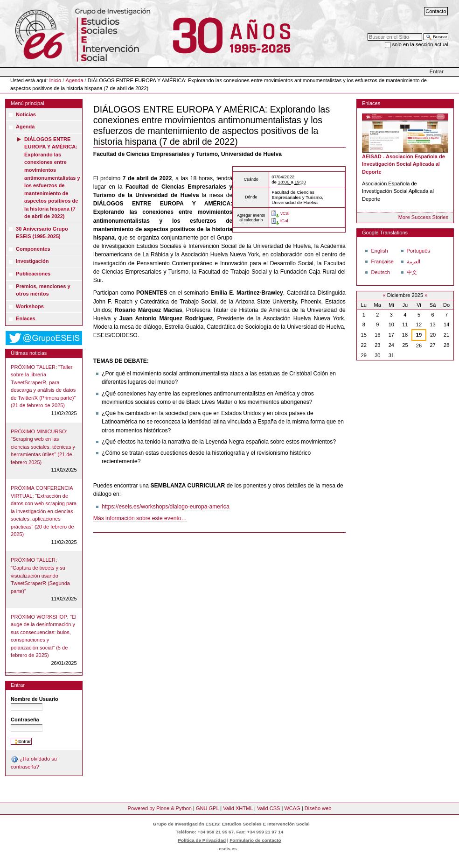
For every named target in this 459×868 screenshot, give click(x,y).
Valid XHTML (238, 808)
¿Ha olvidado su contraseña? (34, 762)
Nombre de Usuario (35, 699)
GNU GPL (207, 808)
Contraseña (25, 720)
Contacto (436, 11)
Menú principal (28, 103)
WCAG (292, 808)
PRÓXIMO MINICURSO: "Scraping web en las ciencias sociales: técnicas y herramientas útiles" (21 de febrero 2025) (43, 447)
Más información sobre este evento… (140, 518)
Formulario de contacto (255, 840)
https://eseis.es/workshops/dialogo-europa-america (166, 507)
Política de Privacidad (202, 840)
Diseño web (318, 808)
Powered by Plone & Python (160, 808)
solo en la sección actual (420, 44)
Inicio (56, 80)
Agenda (74, 80)
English (379, 251)
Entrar (437, 71)
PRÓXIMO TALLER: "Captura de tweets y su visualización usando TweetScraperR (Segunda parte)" (40, 575)
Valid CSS (268, 808)
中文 (412, 272)
